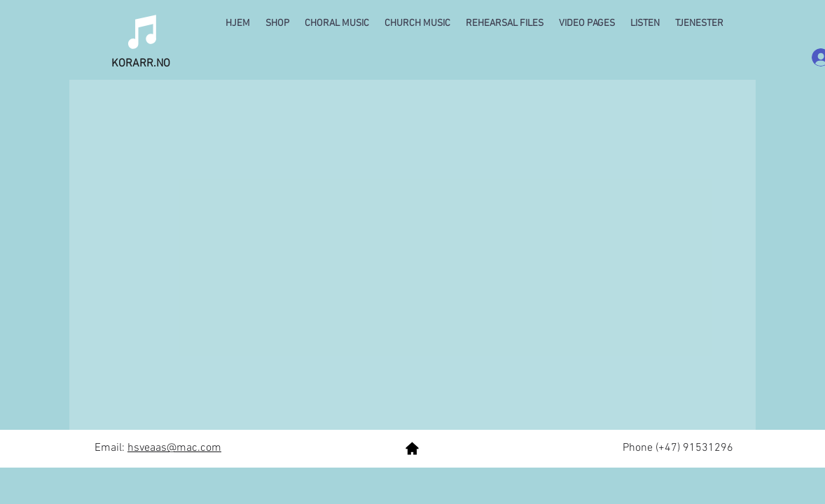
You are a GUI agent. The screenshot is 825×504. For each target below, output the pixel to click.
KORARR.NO (141, 64)
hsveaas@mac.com (174, 448)
